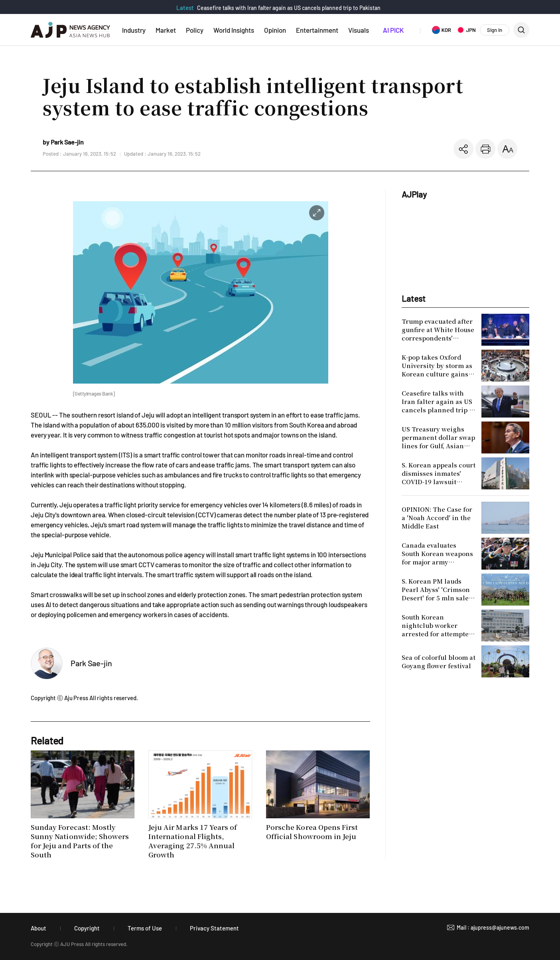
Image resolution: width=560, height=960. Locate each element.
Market (166, 30)
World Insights (234, 30)
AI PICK (393, 30)
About (38, 928)
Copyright (87, 928)
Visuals (359, 30)
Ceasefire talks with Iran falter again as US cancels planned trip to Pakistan (289, 8)
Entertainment (317, 30)
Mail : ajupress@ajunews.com (493, 927)
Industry (134, 30)
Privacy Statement (214, 928)
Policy (195, 30)
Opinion (275, 30)
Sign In (495, 30)
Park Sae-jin (91, 663)
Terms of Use (145, 928)
